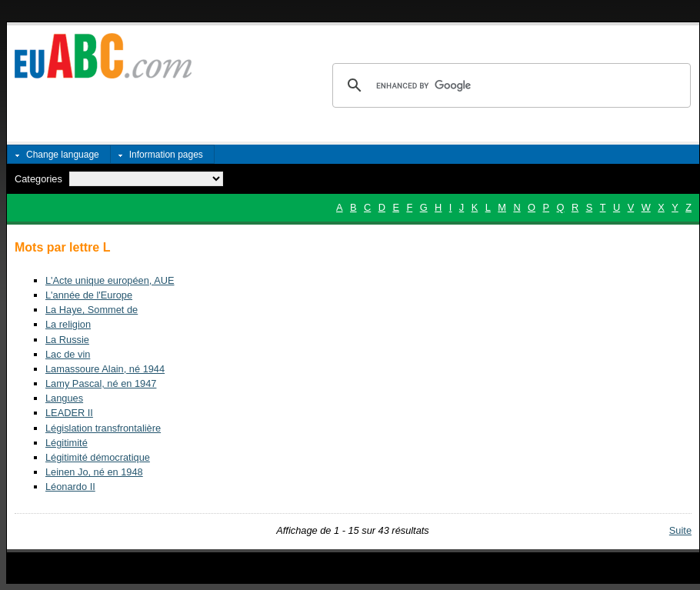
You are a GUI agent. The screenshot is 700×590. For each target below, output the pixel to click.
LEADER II (69, 413)
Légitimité (67, 443)
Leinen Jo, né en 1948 (94, 472)
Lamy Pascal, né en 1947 (101, 383)
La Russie (67, 340)
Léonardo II (70, 487)
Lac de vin (68, 354)
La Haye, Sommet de (92, 310)
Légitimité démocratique (98, 457)
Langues (64, 398)
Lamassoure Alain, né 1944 (105, 369)
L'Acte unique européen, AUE (110, 280)
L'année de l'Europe (89, 295)
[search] (509, 85)
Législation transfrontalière (103, 428)
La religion (68, 324)
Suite (680, 530)
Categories (38, 179)
